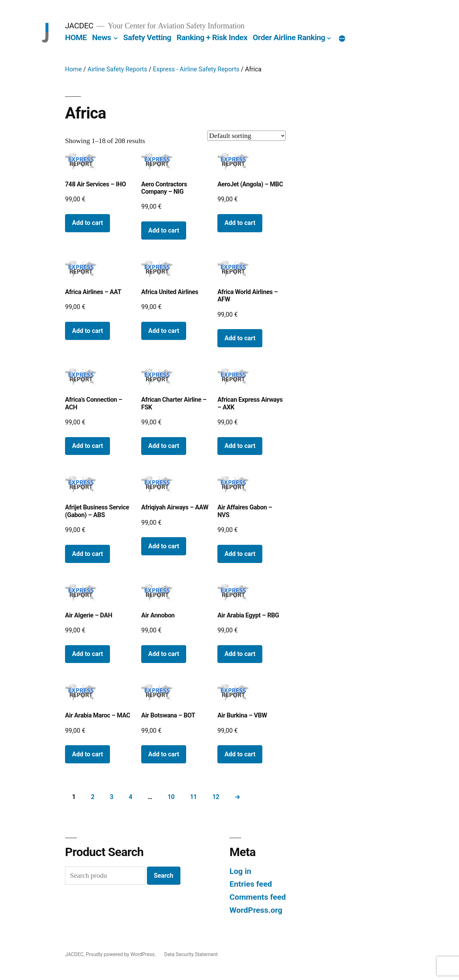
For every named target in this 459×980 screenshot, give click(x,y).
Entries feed (251, 884)
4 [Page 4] (131, 797)
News (102, 37)
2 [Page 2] (93, 797)
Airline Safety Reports (117, 69)
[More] (342, 39)
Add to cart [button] (87, 223)
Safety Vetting (147, 37)
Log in (240, 871)
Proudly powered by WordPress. (121, 954)
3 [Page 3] (112, 797)
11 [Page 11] (193, 797)
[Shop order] (247, 136)
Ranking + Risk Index (212, 37)
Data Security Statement (191, 954)
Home (73, 69)
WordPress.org (256, 910)
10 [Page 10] (171, 797)
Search (164, 876)
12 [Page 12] (216, 797)
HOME (76, 37)
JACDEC (79, 26)
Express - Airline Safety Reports (196, 69)
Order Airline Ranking (289, 37)
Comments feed (258, 897)
